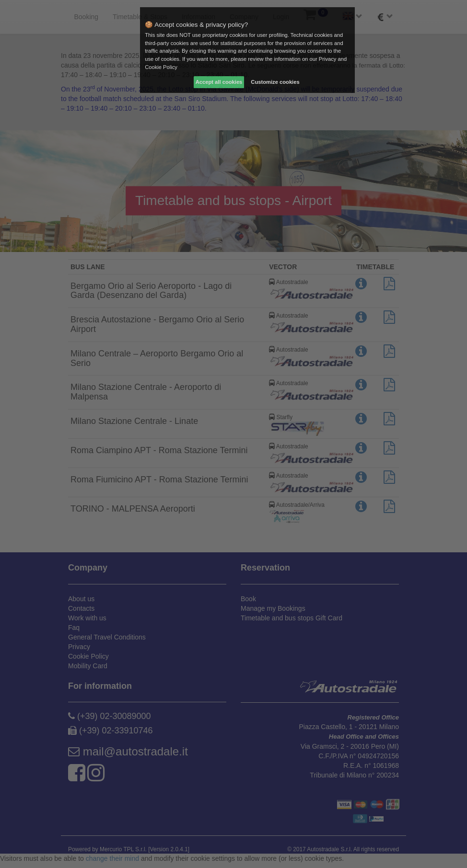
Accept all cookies (219, 82)
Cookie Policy (161, 67)
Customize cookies (275, 82)
